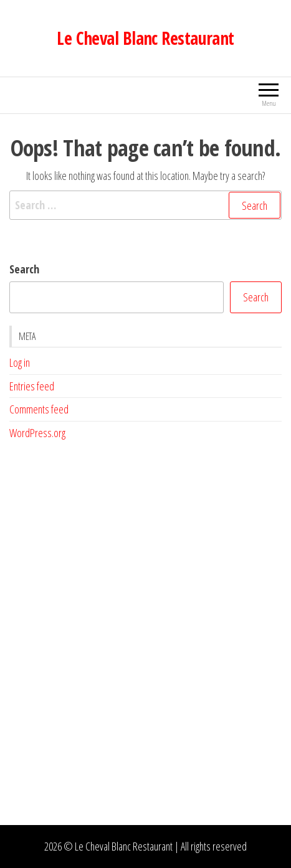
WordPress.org (37, 433)
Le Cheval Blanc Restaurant (145, 38)
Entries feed (32, 386)
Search (24, 269)
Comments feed (39, 409)
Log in (20, 362)
